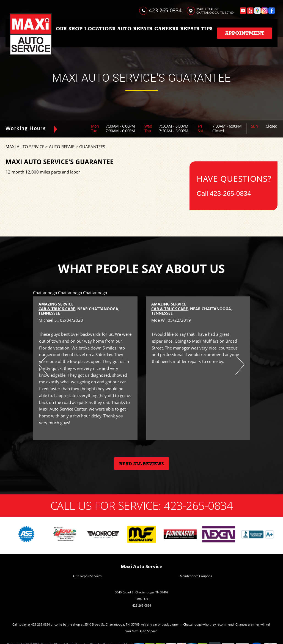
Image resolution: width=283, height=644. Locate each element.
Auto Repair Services (87, 576)
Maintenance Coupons (196, 576)
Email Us (142, 599)
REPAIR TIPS (196, 29)
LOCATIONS (100, 29)
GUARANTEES (92, 147)
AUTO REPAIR (135, 29)
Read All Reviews (141, 464)
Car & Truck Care (57, 309)
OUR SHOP (69, 29)
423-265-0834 (165, 10)
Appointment (245, 33)
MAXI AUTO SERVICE (25, 147)
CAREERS (166, 29)
